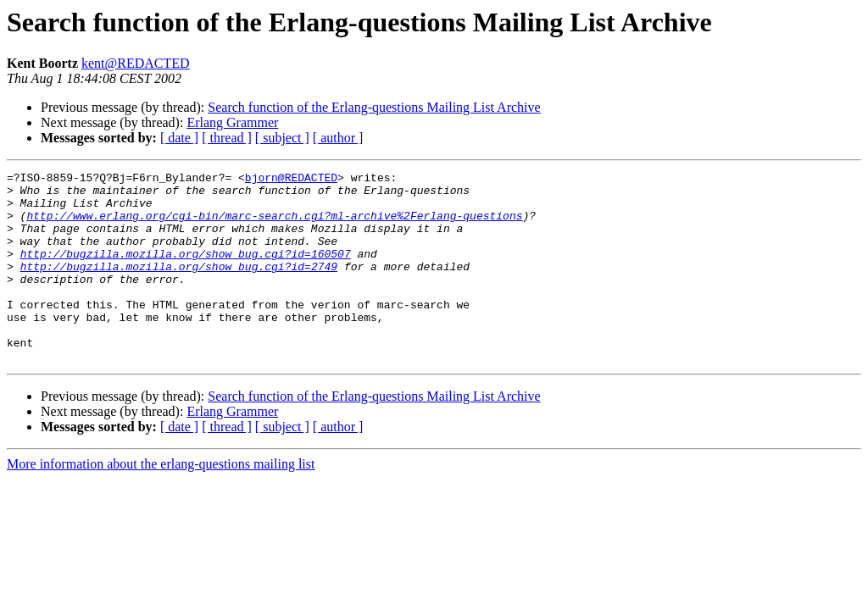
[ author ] (338, 138)
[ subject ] (282, 138)
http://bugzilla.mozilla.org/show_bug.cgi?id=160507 (186, 271)
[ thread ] (227, 138)
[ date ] (179, 138)
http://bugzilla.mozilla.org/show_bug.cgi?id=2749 (179, 286)
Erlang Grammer (232, 122)
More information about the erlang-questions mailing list (161, 502)
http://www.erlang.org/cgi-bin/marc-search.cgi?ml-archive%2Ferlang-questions (274, 225)
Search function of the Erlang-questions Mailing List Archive (374, 107)
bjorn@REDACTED (291, 180)
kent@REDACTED (136, 63)
